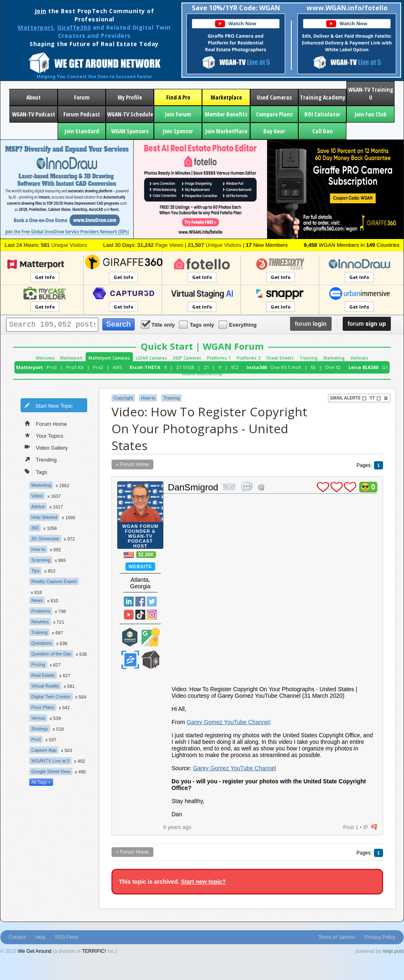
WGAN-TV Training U (371, 93)
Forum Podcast (82, 114)
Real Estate (43, 675)
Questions (42, 643)
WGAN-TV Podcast (34, 114)
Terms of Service (337, 937)
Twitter (152, 601)
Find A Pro (178, 97)
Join (41, 11)
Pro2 (98, 367)
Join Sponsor (178, 131)
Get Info (45, 277)
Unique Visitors (64, 245)
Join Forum (178, 114)
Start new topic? (203, 882)
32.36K (146, 555)
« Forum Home (132, 464)
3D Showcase (45, 539)
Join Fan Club (370, 114)
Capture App (44, 750)
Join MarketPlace (226, 131)
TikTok (140, 615)
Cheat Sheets (280, 358)
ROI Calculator (322, 114)
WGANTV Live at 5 (50, 761)
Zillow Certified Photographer (130, 660)
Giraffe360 (74, 27)
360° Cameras (187, 358)
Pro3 (52, 367)
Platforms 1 (219, 358)
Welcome (45, 358)
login (311, 324)
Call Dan (323, 131)
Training (309, 358)
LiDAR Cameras (151, 358)
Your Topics (44, 435)
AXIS (117, 367)
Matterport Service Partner (130, 637)
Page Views (160, 245)
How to (38, 549)
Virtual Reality (45, 686)
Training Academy (323, 97)
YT (375, 398)
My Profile (130, 97)
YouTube (129, 615)
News (37, 600)
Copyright (123, 398)
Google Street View (51, 771)
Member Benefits (226, 114)
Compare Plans (274, 114)
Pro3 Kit (75, 367)
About (34, 97)
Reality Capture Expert (54, 581)
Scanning (41, 560)
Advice (38, 506)
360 (35, 528)
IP (366, 827)
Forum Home (46, 423)
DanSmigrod (193, 487)
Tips (35, 571)
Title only (158, 324)
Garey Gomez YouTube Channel (228, 722)
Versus (38, 718)
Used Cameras (274, 97)
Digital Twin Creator (51, 697)
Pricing (38, 664)
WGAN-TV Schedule (130, 114)
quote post (247, 487)
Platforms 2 (248, 358)
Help (41, 937)
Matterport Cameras (109, 358)
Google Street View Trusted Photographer (151, 637)
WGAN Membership (202, 374)
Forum (82, 97)
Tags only (197, 324)
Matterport (36, 27)
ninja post (393, 951)
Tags (36, 471)
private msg (229, 487)
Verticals (359, 358)
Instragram (152, 615)
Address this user (261, 487)
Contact (17, 937)
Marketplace (226, 97)
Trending (41, 459)
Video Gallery (46, 447)
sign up (367, 324)
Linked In (129, 601)
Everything (238, 324)
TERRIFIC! (94, 951)
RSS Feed (66, 937)
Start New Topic (49, 405)
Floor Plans (43, 707)
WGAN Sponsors (130, 131)
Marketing (334, 358)
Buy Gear (274, 131)
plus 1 (323, 487)
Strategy (40, 729)
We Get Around (35, 951)
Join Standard (82, 131)
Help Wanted (44, 517)
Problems (41, 611)
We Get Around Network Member (151, 660)
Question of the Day (51, 654)
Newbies (40, 622)
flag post (374, 827)
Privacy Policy (380, 937)
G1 (385, 367)
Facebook (140, 601)
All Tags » (41, 782)
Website (140, 567)
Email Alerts (348, 398)
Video (37, 496)
